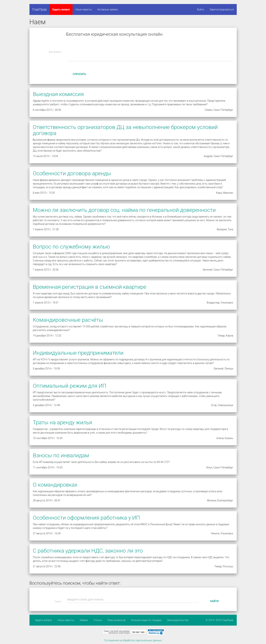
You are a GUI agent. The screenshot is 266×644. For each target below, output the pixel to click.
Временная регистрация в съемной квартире (90, 287)
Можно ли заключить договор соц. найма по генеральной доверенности (124, 210)
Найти (214, 601)
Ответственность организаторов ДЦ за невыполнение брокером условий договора (125, 130)
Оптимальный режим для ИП (70, 386)
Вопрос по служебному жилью (72, 247)
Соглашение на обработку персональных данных (133, 640)
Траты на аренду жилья (63, 422)
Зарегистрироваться (222, 9)
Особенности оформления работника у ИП (86, 518)
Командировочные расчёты (68, 320)
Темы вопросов (116, 620)
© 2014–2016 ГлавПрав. (220, 620)
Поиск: (58, 602)
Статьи (98, 620)
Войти (201, 9)
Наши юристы (84, 9)
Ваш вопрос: (55, 52)
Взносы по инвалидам (61, 455)
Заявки (84, 620)
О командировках (55, 485)
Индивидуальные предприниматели (78, 353)
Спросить (79, 74)
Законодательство (178, 620)
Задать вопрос (61, 9)
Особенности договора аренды (72, 173)
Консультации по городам (146, 620)
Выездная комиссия (58, 94)
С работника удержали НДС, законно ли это (88, 551)
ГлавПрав (39, 9)
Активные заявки (108, 9)
